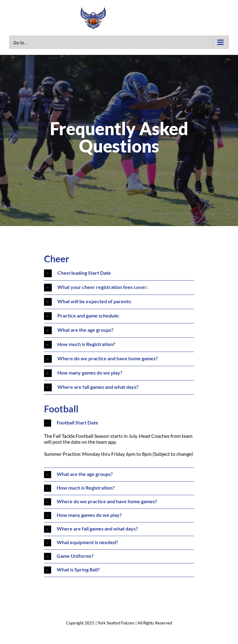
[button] (119, 273)
